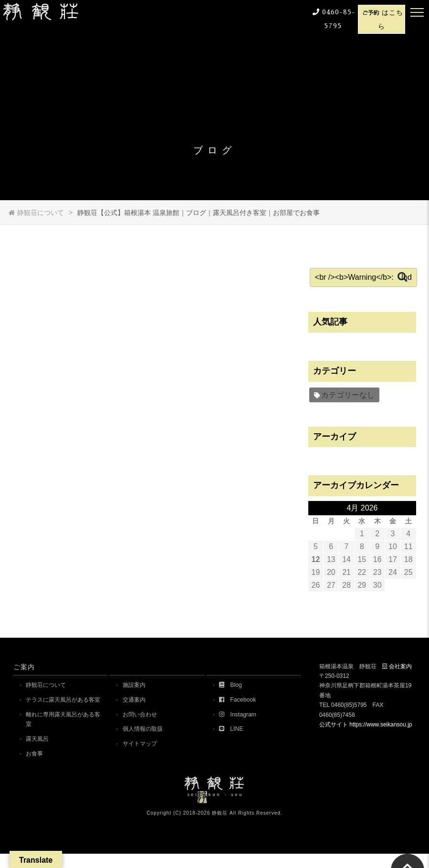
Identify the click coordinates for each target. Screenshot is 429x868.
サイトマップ (143, 746)
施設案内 (136, 685)
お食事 (37, 767)
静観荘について (49, 685)
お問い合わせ (143, 716)
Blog (233, 685)
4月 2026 (365, 508)
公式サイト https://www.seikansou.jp (366, 725)
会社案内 (400, 666)
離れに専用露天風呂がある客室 (65, 731)
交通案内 (136, 700)
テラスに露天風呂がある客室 (65, 706)
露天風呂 (40, 752)
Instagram (241, 716)
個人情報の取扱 (146, 731)
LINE (234, 731)
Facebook (240, 700)
